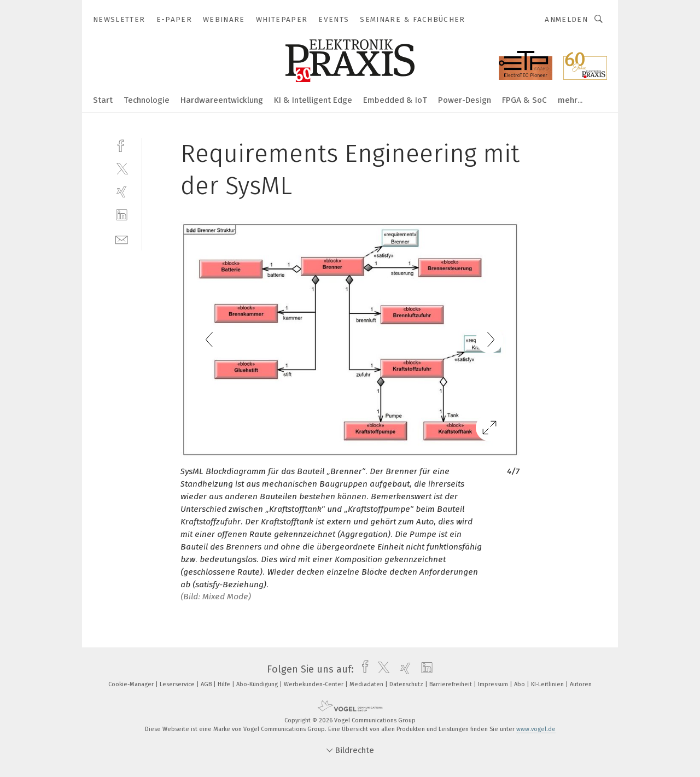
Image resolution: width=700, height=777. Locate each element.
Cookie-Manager (132, 684)
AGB (207, 684)
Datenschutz (407, 684)
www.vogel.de (536, 729)
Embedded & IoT (395, 100)
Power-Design (465, 100)
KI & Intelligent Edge (313, 100)
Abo (520, 684)
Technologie (147, 100)
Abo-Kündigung (258, 684)
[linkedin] (122, 215)
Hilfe (225, 684)
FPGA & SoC (524, 100)
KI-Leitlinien (548, 684)
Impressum (494, 684)
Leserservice (178, 684)
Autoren (581, 684)
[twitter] (122, 168)
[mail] (122, 239)
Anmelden (566, 19)
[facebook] (122, 145)
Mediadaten (367, 684)
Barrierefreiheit (451, 684)
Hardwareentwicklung (222, 100)
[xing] (122, 192)
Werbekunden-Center (314, 684)
